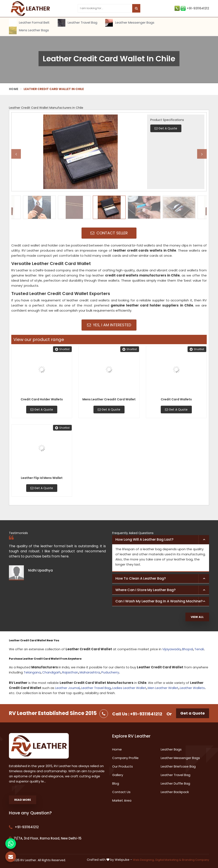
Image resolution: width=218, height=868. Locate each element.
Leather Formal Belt (29, 23)
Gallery (118, 775)
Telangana (32, 672)
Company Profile (125, 758)
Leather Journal (67, 688)
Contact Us (121, 792)
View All (197, 617)
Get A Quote (42, 410)
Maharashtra (90, 672)
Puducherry (110, 672)
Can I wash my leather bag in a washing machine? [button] (159, 601)
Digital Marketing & (168, 860)
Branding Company (196, 860)
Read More (23, 800)
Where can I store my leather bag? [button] (146, 590)
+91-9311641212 (192, 8)
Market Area (122, 800)
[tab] (161, 540)
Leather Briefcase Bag (178, 766)
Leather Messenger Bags (130, 23)
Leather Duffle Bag (175, 783)
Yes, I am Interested (109, 325)
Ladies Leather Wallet (129, 688)
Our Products (123, 766)
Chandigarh (51, 672)
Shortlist (62, 349)
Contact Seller (109, 233)
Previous (16, 154)
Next (202, 154)
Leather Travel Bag (77, 23)
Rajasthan (70, 672)
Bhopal (187, 649)
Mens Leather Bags (29, 30)
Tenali (199, 649)
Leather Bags (171, 749)
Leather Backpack (175, 792)
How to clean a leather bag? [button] (141, 578)
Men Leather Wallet (163, 688)
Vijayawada (171, 649)
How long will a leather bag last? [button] (144, 539)
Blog (116, 783)
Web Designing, (144, 860)
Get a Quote (193, 713)
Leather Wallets (192, 688)
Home (14, 89)
